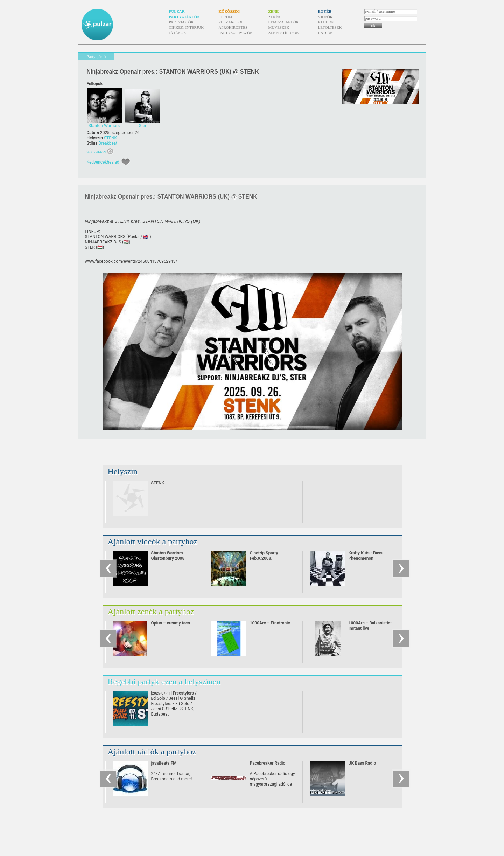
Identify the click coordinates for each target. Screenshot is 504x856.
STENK (110, 138)
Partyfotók (181, 22)
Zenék (275, 17)
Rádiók (326, 33)
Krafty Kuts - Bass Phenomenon (366, 556)
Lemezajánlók (284, 22)
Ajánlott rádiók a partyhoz (152, 752)
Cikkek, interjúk (187, 27)
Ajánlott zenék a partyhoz (151, 612)
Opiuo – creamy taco (171, 623)
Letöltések (330, 27)
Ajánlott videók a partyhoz (153, 541)
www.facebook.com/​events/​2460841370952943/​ (131, 261)
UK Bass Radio (362, 763)
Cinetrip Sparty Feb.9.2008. (264, 556)
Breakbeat (108, 143)
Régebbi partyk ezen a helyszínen (164, 682)
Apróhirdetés (233, 27)
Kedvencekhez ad (103, 162)
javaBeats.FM (164, 763)
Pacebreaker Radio (268, 763)
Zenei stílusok (284, 33)
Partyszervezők (236, 33)
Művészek (279, 27)
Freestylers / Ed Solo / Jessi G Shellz (174, 698)
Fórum (226, 17)
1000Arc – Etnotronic (270, 623)
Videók (325, 17)
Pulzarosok (232, 22)
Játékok (178, 33)
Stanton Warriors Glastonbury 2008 (168, 556)
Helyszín (123, 471)
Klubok (326, 22)
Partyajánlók (185, 17)
